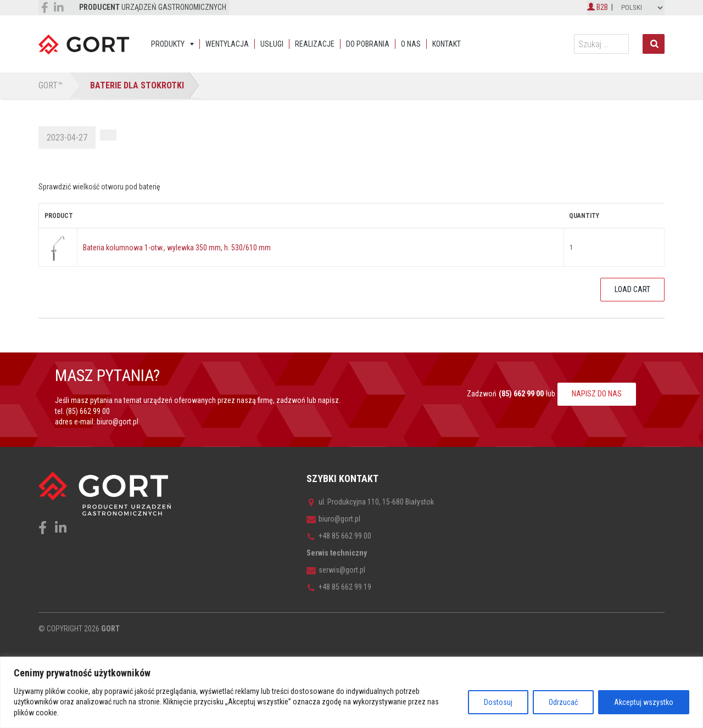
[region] (351, 692)
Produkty (168, 44)
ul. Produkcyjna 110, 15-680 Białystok (370, 502)
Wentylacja (227, 44)
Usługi (272, 44)
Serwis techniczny (337, 553)
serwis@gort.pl (336, 570)
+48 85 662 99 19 (339, 587)
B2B (598, 7)
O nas (411, 44)
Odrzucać (563, 702)
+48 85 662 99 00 (339, 536)
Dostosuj (498, 702)
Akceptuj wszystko (644, 702)
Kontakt (447, 44)
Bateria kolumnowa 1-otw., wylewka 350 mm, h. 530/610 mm (177, 248)
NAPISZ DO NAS (597, 394)
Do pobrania (368, 44)
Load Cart (632, 289)
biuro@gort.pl (118, 422)
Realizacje (315, 44)
